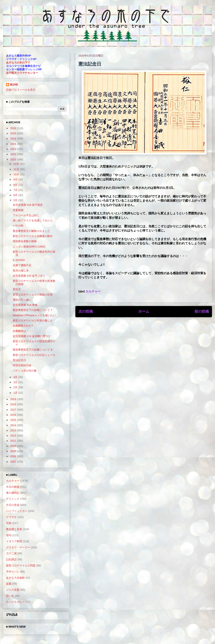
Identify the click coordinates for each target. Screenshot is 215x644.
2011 (14, 441)
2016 (14, 415)
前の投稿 (202, 311)
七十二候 (11, 553)
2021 (14, 154)
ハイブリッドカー (17, 511)
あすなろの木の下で (18, 62)
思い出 (10, 596)
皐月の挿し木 (21, 271)
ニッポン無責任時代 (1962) (29, 247)
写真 (9, 523)
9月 (16, 179)
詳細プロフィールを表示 (21, 90)
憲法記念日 (19, 360)
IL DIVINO (19, 260)
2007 (14, 462)
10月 (16, 174)
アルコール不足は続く (26, 215)
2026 (14, 128)
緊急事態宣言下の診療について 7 (33, 310)
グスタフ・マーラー (18, 547)
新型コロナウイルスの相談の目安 (33, 295)
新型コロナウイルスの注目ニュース (34, 355)
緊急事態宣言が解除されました (31, 231)
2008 (14, 456)
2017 (14, 410)
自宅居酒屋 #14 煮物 (25, 305)
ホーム (144, 311)
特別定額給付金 (22, 365)
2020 (14, 159)
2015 (14, 420)
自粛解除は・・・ (23, 331)
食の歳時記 (13, 493)
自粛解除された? (23, 326)
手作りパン (13, 572)
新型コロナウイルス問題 (21, 566)
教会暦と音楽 (14, 529)
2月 (16, 387)
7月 (16, 190)
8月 (16, 185)
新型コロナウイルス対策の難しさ (33, 320)
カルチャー (93, 291)
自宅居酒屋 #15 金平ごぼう (29, 276)
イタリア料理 (14, 541)
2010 (14, 446)
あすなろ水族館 (15, 578)
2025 (14, 133)
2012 (14, 436)
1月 (16, 393)
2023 (14, 144)
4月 (16, 377)
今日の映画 (13, 487)
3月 (16, 382)
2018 (14, 404)
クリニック (13, 499)
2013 (14, 430)
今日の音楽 (13, 505)
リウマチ (11, 517)
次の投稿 (86, 311)
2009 (14, 451)
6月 (16, 195)
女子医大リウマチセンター (22, 73)
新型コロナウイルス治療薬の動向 (33, 236)
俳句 (9, 535)
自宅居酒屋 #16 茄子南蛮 (28, 205)
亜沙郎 (14, 85)
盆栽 (9, 584)
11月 (16, 169)
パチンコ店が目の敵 (25, 371)
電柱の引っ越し (22, 300)
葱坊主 (17, 289)
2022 (14, 149)
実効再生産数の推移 (25, 241)
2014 (14, 425)
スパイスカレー (15, 602)
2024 (14, 139)
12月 (16, 164)
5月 (16, 200)
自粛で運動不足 (22, 265)
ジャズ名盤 (13, 590)
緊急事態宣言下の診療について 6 (33, 350)
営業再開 (18, 210)
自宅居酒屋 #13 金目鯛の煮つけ (32, 336)
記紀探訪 (11, 559)
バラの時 (18, 226)
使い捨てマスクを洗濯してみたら (33, 220)
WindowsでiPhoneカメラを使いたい (34, 315)
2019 (14, 399)
